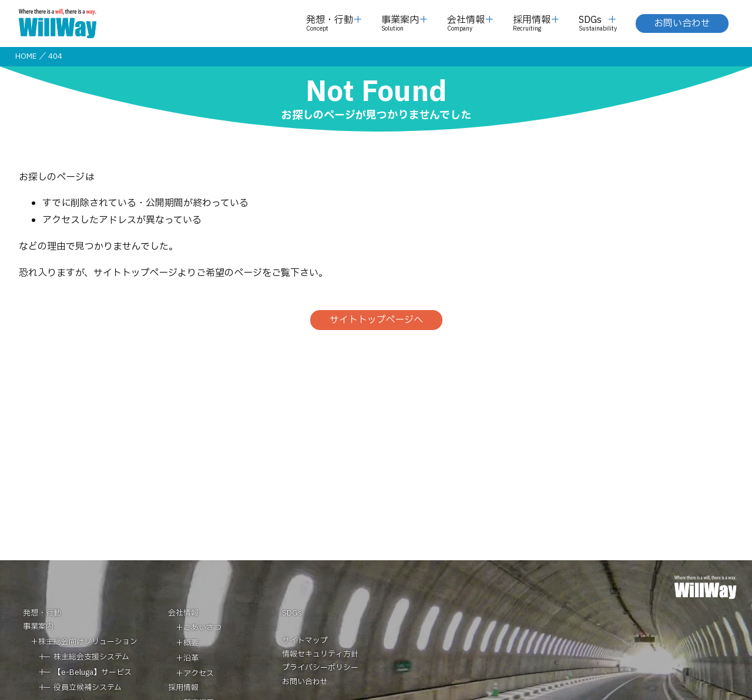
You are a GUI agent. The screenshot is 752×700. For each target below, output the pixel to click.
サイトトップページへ (376, 320)
